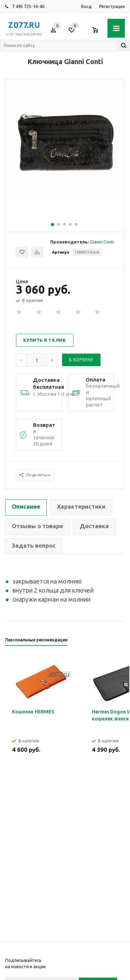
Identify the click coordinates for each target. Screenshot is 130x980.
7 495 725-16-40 (28, 6)
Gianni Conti (102, 242)
